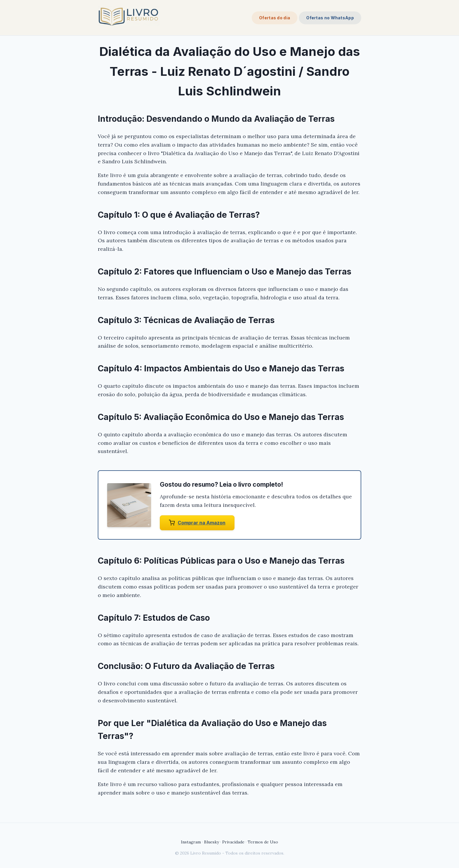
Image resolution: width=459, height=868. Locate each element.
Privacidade (233, 842)
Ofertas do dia (275, 18)
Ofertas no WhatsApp (330, 18)
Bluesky (211, 842)
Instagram (191, 842)
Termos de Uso (263, 842)
